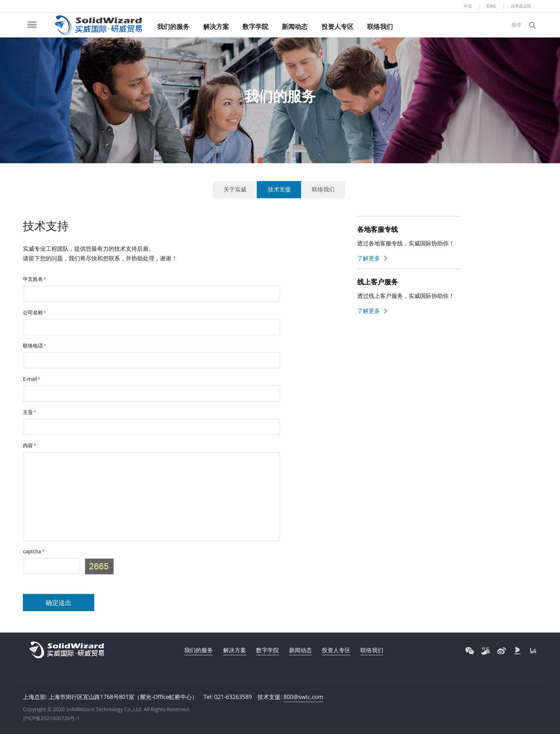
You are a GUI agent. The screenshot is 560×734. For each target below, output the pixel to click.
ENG (491, 6)
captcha (34, 551)
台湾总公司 (521, 6)
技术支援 (279, 189)
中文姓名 (34, 279)
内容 (29, 445)
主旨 (29, 412)
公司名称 (34, 312)
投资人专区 (336, 650)
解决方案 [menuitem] (216, 27)
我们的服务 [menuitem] (173, 27)
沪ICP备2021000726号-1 (51, 718)
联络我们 (323, 189)
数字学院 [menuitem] (255, 27)
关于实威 (235, 189)
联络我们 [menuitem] (380, 27)
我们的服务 (199, 650)
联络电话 (34, 346)
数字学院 (267, 650)
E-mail (32, 379)
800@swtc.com (303, 697)
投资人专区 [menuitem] (337, 27)
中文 (468, 6)
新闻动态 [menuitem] (295, 27)
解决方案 (235, 650)
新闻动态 (300, 650)
